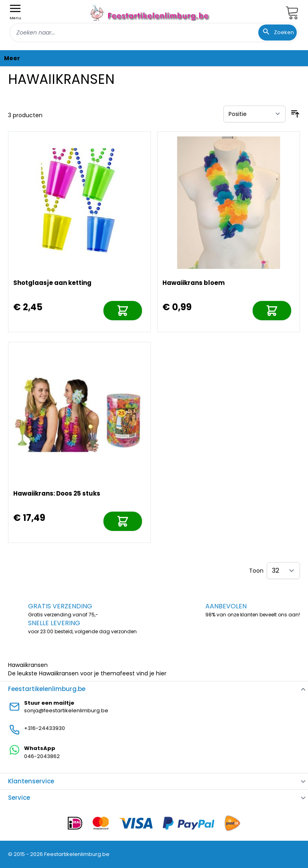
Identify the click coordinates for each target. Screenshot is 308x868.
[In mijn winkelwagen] (123, 311)
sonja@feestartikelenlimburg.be (66, 710)
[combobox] (154, 33)
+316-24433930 (45, 728)
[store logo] (151, 13)
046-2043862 (42, 756)
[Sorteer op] (254, 114)
